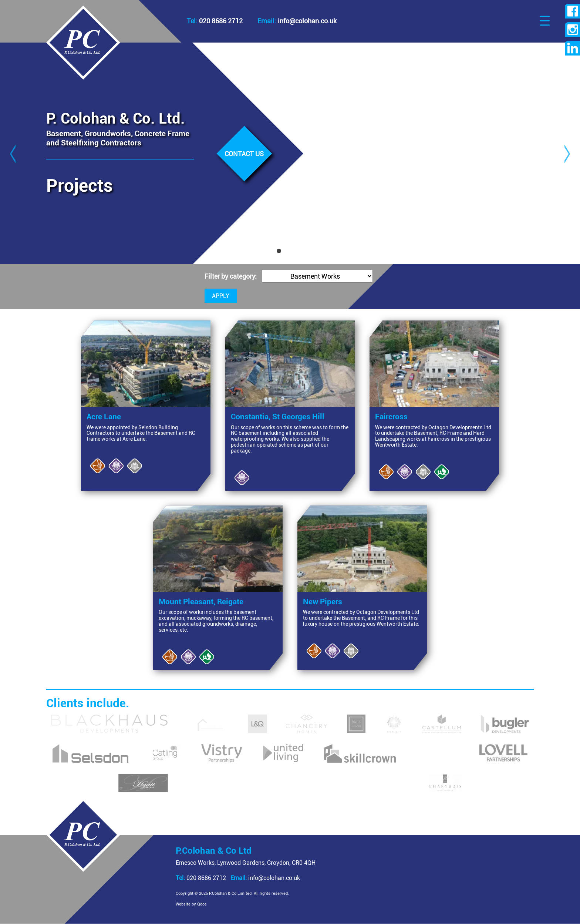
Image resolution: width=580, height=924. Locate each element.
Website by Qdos (191, 904)
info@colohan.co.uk (265, 878)
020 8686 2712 (215, 21)
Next (567, 153)
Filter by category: (231, 276)
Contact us (244, 154)
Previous (13, 153)
